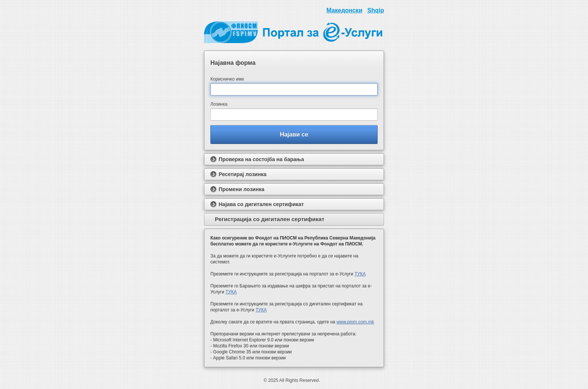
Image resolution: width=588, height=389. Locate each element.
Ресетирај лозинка (238, 174)
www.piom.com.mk (355, 322)
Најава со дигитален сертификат (257, 204)
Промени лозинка (237, 189)
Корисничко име (227, 79)
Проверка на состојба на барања (257, 159)
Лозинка (219, 104)
